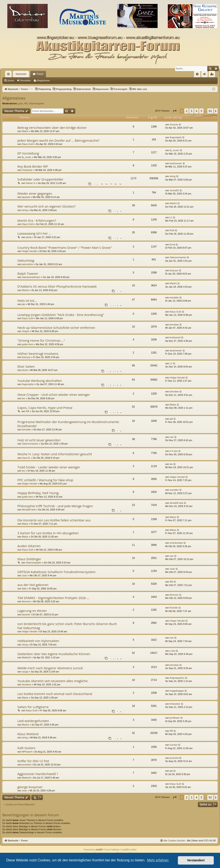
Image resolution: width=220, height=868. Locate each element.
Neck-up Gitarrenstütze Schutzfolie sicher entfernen (56, 328)
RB (26, 103)
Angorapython (177, 678)
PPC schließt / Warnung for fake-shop (45, 480)
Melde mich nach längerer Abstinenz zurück (50, 668)
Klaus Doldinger (29, 559)
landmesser (176, 163)
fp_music (27, 157)
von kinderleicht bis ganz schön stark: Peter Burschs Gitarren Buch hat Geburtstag (67, 626)
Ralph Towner (28, 273)
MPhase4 (27, 752)
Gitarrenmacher (178, 257)
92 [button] (210, 111)
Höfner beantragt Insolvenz (38, 354)
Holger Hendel (29, 251)
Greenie (174, 124)
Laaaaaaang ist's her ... (34, 233)
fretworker (175, 704)
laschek (26, 615)
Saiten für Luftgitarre (33, 707)
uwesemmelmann (31, 277)
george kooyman (30, 787)
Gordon (174, 745)
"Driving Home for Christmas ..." (41, 340)
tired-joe (174, 270)
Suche (11, 80)
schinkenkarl (176, 543)
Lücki (173, 651)
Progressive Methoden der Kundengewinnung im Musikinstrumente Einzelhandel (68, 424)
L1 (171, 217)
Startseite (21, 74)
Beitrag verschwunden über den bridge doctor (52, 127)
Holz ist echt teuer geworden (39, 440)
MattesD (26, 657)
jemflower (175, 718)
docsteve (27, 684)
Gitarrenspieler (37, 103)
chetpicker (27, 170)
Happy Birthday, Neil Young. (38, 493)
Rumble (174, 608)
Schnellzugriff (9, 75)
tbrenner (26, 601)
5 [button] (201, 111)
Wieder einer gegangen (35, 193)
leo (24, 398)
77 (111, 184)
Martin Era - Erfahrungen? (37, 220)
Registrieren (44, 80)
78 (115, 184)
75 (102, 184)
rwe (172, 437)
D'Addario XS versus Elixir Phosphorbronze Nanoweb (57, 286)
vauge (25, 672)
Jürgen (26, 331)
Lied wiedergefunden (33, 721)
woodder (174, 297)
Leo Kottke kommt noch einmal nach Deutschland (55, 694)
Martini (173, 203)
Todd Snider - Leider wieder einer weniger (49, 467)
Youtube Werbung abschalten (40, 381)
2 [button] (186, 111)
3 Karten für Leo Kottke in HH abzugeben (48, 533)
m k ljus (174, 451)
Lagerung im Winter (32, 611)
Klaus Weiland (28, 734)
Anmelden (26, 80)
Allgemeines (14, 98)
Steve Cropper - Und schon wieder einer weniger (54, 395)
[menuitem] (197, 74)
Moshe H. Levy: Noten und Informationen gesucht (55, 454)
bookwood (175, 337)
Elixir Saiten (26, 366)
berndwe (174, 325)
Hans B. (26, 458)
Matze (25, 131)
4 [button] (196, 111)
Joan (24, 575)
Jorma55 (174, 190)
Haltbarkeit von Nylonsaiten (38, 641)
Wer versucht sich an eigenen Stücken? (46, 206)
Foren (40, 74)
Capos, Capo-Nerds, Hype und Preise (45, 408)
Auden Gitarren (29, 546)
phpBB (99, 850)
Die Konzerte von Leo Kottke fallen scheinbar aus (54, 520)
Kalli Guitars (26, 748)
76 (106, 184)
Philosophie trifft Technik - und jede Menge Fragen (55, 506)
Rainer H (30, 183)
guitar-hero (28, 344)
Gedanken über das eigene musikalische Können (54, 654)
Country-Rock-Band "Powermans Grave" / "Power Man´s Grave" (65, 247)
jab (24, 304)
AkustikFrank (29, 510)
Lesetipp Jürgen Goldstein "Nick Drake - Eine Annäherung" (61, 315)
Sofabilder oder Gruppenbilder (40, 179)
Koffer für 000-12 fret (33, 761)
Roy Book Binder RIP (33, 166)
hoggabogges (177, 691)
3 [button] (191, 111)
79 (120, 184)
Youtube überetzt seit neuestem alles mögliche (53, 681)
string (173, 176)
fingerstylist (176, 137)
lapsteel (26, 197)
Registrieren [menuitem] (213, 75)
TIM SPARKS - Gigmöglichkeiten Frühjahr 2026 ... (53, 598)
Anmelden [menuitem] (205, 75)
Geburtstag (26, 260)
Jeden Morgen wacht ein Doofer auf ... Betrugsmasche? (58, 140)
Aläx (24, 589)
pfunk (29, 237)
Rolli (172, 230)
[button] (175, 111)
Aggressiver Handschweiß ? (38, 774)
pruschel (26, 765)
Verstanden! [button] (196, 860)
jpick (20, 103)
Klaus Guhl (28, 144)
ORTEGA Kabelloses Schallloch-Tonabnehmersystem (56, 572)
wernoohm (27, 264)
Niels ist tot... (27, 300)
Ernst (173, 244)
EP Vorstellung (28, 153)
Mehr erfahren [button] (158, 860)
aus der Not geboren (33, 585)
